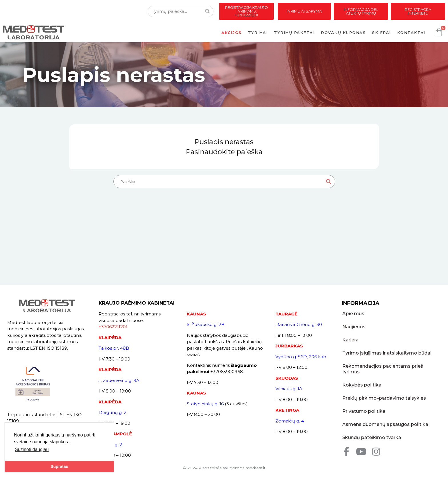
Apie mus (353, 314)
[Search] (207, 11)
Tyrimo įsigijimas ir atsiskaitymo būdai (386, 353)
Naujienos (353, 327)
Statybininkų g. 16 (205, 404)
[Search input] (222, 182)
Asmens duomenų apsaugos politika (385, 419)
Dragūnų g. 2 (112, 412)
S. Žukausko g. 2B (206, 324)
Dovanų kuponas (343, 33)
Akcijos (232, 33)
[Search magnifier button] (329, 182)
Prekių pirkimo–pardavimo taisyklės (384, 392)
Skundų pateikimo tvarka (371, 432)
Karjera (350, 340)
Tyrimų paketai (294, 33)
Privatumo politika (363, 405)
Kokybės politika (361, 379)
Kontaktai (411, 33)
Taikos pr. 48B (114, 348)
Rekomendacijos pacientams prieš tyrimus (391, 366)
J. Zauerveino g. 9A (119, 380)
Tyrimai (258, 33)
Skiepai (381, 33)
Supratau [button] (59, 466)
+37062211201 (113, 327)
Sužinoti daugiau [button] (32, 449)
